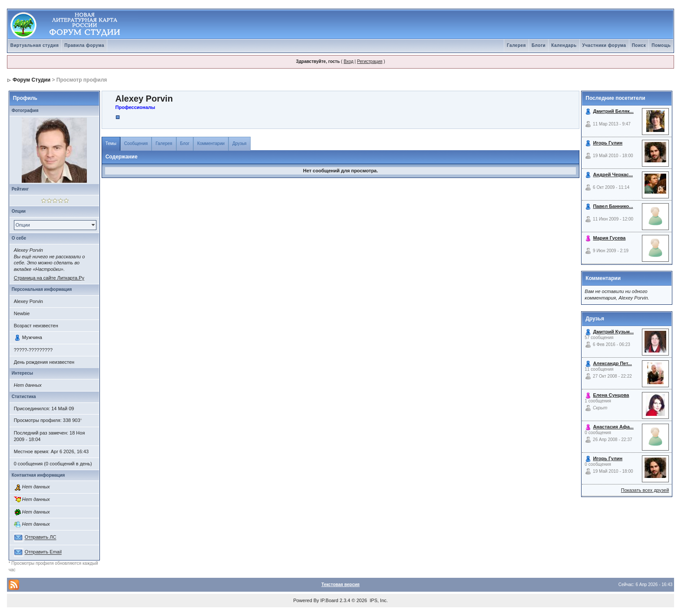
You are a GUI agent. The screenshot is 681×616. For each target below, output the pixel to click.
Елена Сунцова (611, 395)
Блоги (539, 45)
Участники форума (604, 45)
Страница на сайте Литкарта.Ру (49, 278)
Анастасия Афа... (613, 427)
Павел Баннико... (613, 206)
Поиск (639, 45)
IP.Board (329, 600)
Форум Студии (31, 80)
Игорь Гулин (608, 143)
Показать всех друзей (645, 490)
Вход (349, 61)
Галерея (516, 45)
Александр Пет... (612, 363)
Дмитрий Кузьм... (613, 332)
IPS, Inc (378, 600)
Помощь (661, 45)
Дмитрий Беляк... (613, 111)
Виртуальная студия (35, 45)
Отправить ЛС (41, 537)
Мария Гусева (609, 238)
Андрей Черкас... (613, 175)
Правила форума (84, 45)
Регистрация (370, 61)
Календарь (564, 45)
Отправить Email (43, 552)
